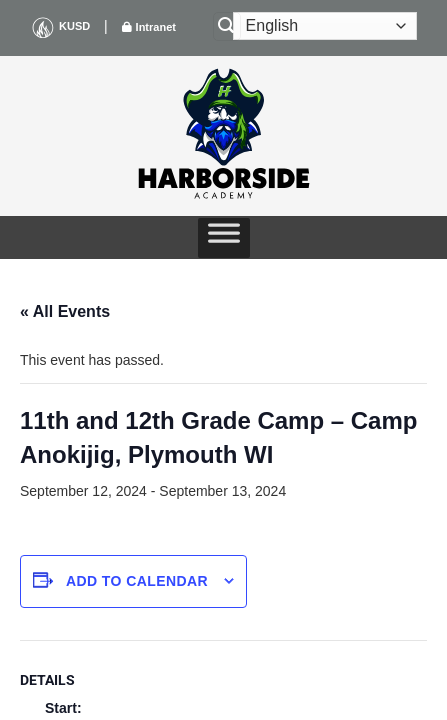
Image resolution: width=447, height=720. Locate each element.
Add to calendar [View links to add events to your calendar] (137, 581)
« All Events (65, 311)
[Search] (227, 26)
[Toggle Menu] (224, 238)
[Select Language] (325, 26)
